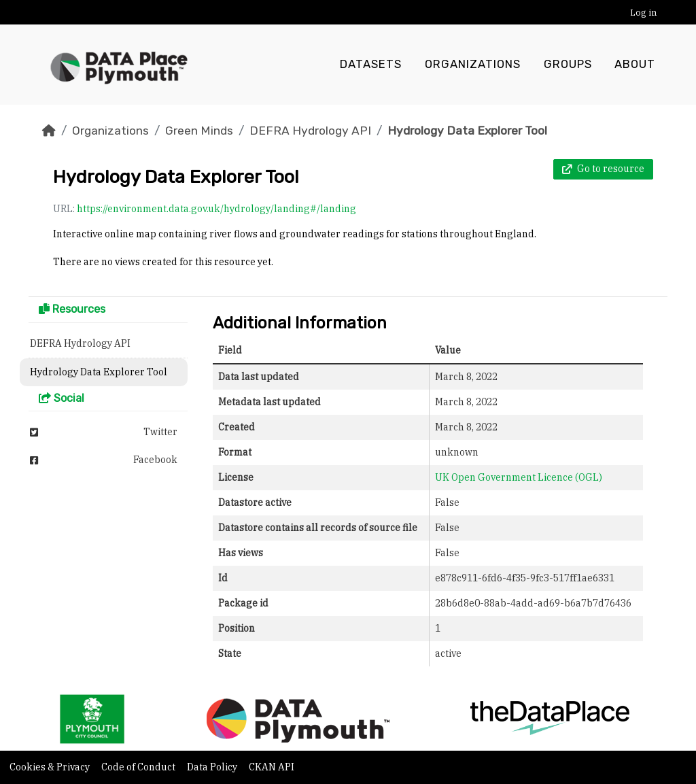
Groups (568, 65)
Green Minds (199, 131)
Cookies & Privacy (51, 767)
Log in (643, 13)
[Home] (49, 131)
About (635, 65)
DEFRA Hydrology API (310, 131)
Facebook (104, 460)
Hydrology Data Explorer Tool (467, 131)
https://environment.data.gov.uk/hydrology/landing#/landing (216, 209)
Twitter (104, 432)
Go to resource (603, 169)
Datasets (371, 65)
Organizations (473, 65)
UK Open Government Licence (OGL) (519, 477)
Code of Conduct (139, 767)
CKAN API (272, 767)
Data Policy (213, 767)
